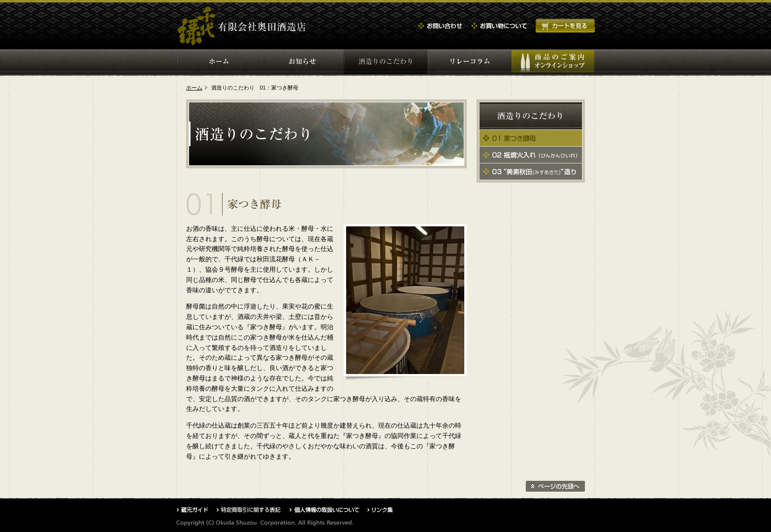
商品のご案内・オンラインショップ (553, 62)
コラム (469, 62)
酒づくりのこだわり (385, 62)
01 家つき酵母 (531, 138)
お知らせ (302, 62)
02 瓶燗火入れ (531, 155)
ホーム (218, 62)
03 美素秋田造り (531, 172)
